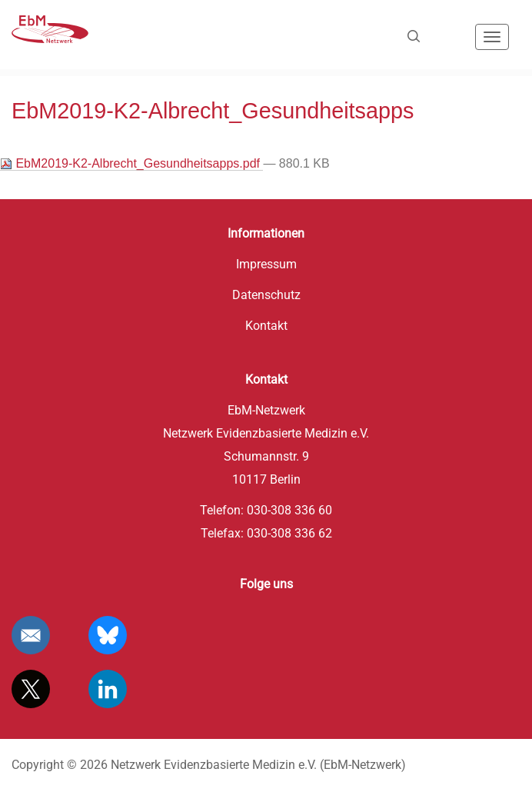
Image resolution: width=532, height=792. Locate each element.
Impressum (266, 264)
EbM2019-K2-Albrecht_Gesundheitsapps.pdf (131, 164)
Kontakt (266, 326)
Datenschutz (266, 295)
